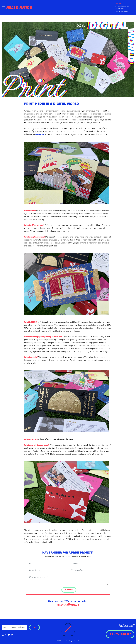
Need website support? (122, 11)
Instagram (40, 135)
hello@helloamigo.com (122, 6)
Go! (34, 628)
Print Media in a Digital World (52, 104)
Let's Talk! (120, 634)
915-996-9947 (119, 9)
